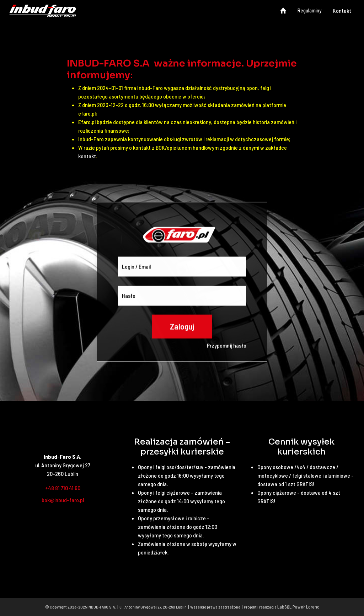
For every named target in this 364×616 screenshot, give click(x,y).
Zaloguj (182, 337)
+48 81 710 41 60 (63, 488)
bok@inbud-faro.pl (63, 500)
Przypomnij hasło (227, 356)
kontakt (87, 156)
